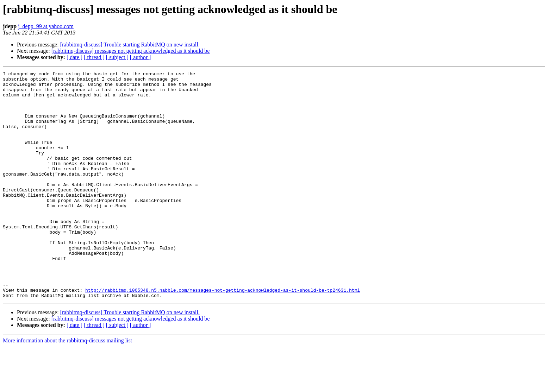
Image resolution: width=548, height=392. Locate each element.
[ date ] (74, 57)
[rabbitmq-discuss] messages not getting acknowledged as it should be (131, 51)
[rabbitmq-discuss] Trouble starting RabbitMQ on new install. (130, 45)
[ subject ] (117, 57)
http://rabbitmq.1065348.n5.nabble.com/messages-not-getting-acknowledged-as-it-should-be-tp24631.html (223, 334)
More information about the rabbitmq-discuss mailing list (67, 386)
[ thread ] (94, 57)
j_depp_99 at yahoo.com (46, 26)
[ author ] (141, 57)
